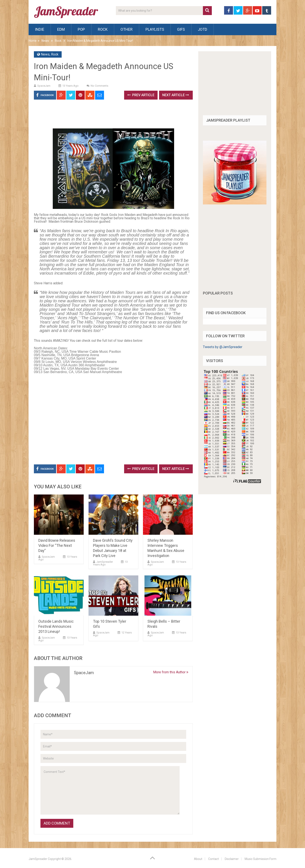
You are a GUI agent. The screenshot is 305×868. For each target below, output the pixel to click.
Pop (81, 29)
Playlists (155, 29)
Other (127, 29)
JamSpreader (105, 562)
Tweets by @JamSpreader (223, 347)
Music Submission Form (261, 859)
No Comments (99, 86)
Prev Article (141, 95)
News (45, 41)
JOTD (202, 29)
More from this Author (171, 672)
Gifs (181, 29)
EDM (61, 29)
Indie (40, 29)
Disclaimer (232, 859)
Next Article (176, 95)
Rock (103, 29)
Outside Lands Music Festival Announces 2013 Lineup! (56, 626)
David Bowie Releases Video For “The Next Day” (57, 545)
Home (33, 41)
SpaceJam (44, 86)
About (198, 859)
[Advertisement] (111, 115)
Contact (213, 859)
